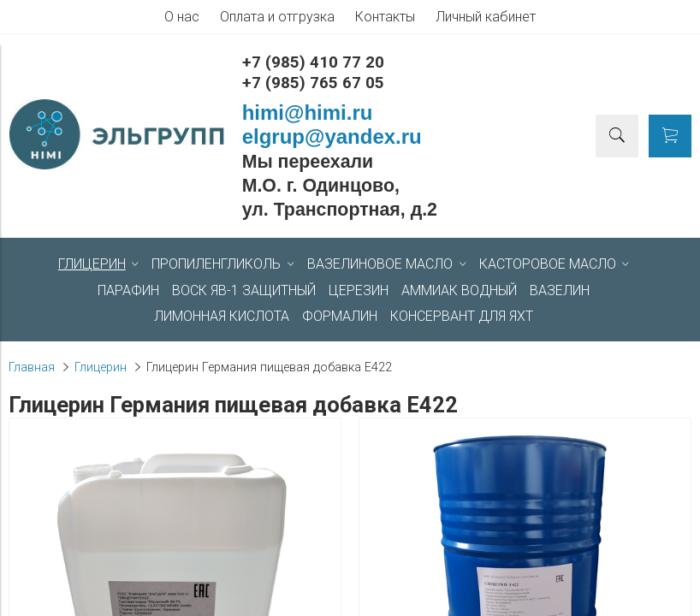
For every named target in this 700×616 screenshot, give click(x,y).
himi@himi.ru (308, 113)
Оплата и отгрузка (277, 17)
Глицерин (101, 367)
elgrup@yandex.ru (332, 136)
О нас (182, 17)
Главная (32, 367)
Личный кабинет (486, 17)
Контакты (385, 17)
